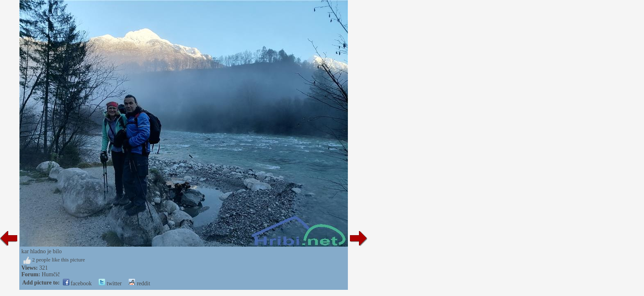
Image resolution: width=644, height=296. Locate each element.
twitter (110, 283)
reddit (139, 283)
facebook (77, 283)
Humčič (51, 274)
